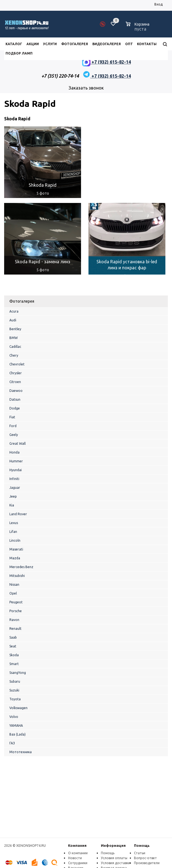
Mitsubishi (17, 576)
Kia (12, 505)
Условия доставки (115, 863)
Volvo (14, 717)
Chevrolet (17, 364)
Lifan (13, 532)
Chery (14, 355)
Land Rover (18, 514)
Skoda (14, 655)
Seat (13, 646)
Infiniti (14, 479)
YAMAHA (16, 725)
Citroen (15, 382)
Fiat (12, 417)
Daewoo (16, 391)
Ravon (14, 620)
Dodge (15, 408)
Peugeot (16, 602)
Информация (113, 845)
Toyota (15, 699)
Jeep (13, 496)
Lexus (14, 523)
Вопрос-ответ (145, 858)
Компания (77, 845)
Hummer (16, 461)
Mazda (15, 558)
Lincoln (15, 540)
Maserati (16, 549)
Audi (13, 320)
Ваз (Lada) (18, 734)
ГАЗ (12, 743)
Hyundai (16, 470)
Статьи (140, 853)
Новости (75, 858)
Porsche (16, 611)
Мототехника (21, 752)
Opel (13, 593)
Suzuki (14, 690)
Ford (13, 426)
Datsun (15, 399)
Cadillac (15, 347)
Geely (14, 435)
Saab (13, 637)
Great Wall (18, 444)
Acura (14, 311)
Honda (14, 452)
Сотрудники (78, 863)
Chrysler (16, 373)
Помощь (142, 845)
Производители (147, 863)
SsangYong (18, 673)
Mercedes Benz (21, 567)
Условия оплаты (114, 858)
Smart (14, 664)
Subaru (15, 681)
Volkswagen (18, 708)
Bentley (15, 329)
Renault (15, 629)
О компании (78, 853)
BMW (14, 338)
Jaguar (15, 488)
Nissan (14, 584)
